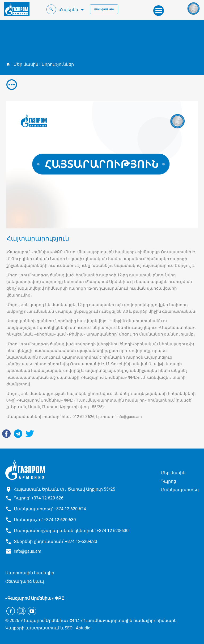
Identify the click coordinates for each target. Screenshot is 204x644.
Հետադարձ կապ (25, 581)
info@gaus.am (28, 551)
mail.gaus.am (104, 9)
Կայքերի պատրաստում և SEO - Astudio (48, 628)
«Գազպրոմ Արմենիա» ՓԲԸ (35, 598)
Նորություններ (58, 64)
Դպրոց (168, 481)
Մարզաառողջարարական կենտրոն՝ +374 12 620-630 (71, 531)
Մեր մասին (26, 64)
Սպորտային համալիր (30, 573)
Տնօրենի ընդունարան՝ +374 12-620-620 (56, 541)
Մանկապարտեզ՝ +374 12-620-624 (50, 509)
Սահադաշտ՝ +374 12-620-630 (45, 520)
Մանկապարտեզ (180, 490)
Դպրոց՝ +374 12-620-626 (39, 498)
